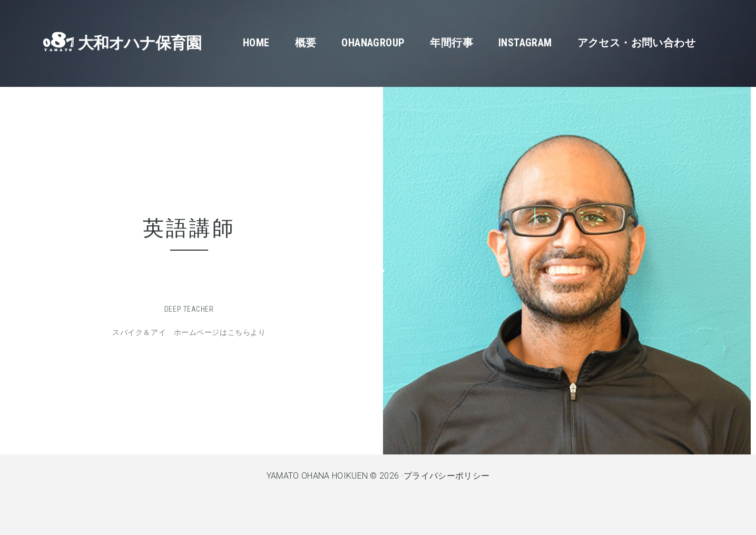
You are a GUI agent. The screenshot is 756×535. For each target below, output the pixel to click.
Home (256, 43)
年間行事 (451, 43)
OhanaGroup (373, 43)
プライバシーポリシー (446, 476)
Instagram (525, 43)
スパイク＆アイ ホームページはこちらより (189, 332)
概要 (306, 43)
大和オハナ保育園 (139, 43)
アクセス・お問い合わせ (636, 43)
